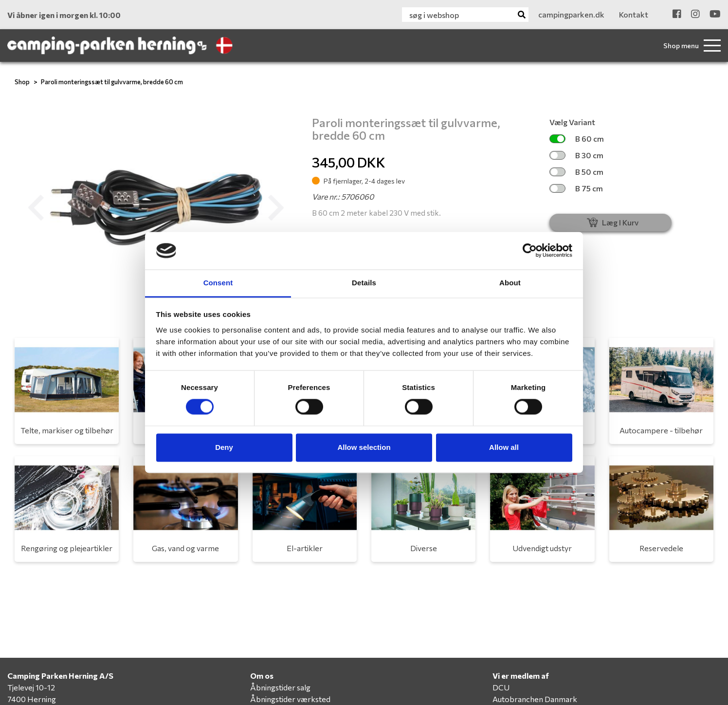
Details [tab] (364, 283)
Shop (22, 82)
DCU (501, 687)
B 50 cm (576, 172)
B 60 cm (577, 139)
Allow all (504, 447)
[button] (36, 208)
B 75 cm (576, 188)
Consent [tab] (218, 283)
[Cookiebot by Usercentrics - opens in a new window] (530, 251)
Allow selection (364, 447)
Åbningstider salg (280, 687)
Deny (224, 447)
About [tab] (510, 283)
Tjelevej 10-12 (31, 687)
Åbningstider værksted (290, 699)
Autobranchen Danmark (535, 699)
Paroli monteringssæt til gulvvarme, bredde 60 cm (112, 82)
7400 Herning (32, 699)
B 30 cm (576, 155)
